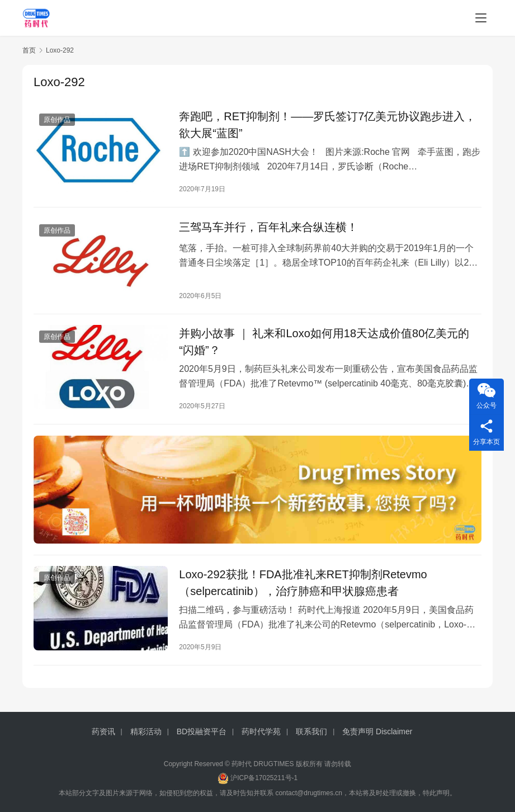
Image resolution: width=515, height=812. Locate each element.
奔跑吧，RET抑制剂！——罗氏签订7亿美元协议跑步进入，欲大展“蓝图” (327, 125)
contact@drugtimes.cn (309, 793)
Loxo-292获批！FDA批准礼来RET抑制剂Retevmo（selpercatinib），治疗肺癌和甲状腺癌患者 (303, 584)
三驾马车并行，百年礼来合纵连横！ (268, 227)
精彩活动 (146, 731)
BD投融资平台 (202, 731)
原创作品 (57, 120)
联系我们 (311, 731)
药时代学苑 (261, 731)
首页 (29, 50)
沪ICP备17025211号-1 (264, 778)
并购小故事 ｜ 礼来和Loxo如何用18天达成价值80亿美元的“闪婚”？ (324, 342)
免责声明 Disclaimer (377, 731)
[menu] (481, 18)
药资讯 (103, 731)
